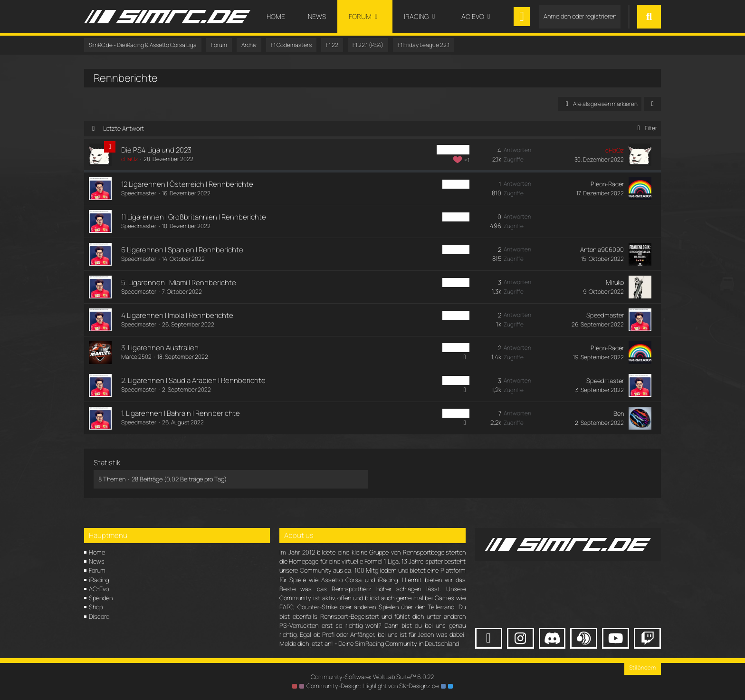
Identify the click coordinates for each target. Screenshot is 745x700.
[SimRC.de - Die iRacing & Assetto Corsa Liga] (167, 17)
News (97, 561)
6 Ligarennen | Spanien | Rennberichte (182, 250)
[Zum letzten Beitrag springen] (640, 155)
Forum (97, 570)
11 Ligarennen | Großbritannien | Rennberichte (194, 217)
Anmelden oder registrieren (580, 16)
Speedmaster (139, 193)
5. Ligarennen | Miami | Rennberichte (179, 283)
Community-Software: (372, 677)
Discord (99, 616)
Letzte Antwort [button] (124, 128)
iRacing (99, 580)
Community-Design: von (372, 686)
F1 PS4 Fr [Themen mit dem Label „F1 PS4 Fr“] (456, 184)
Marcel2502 (136, 357)
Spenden (101, 598)
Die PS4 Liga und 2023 (156, 150)
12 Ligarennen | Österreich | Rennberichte (187, 184)
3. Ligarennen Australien (160, 348)
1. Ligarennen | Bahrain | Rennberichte (181, 413)
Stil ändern (643, 667)
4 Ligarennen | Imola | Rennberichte (177, 315)
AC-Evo (99, 589)
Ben (619, 413)
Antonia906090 (602, 249)
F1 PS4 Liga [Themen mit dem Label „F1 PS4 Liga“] (453, 150)
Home (97, 552)
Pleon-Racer (607, 184)
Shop (96, 607)
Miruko (615, 282)
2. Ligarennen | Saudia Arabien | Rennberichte (193, 380)
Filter (645, 128)
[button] (652, 104)
